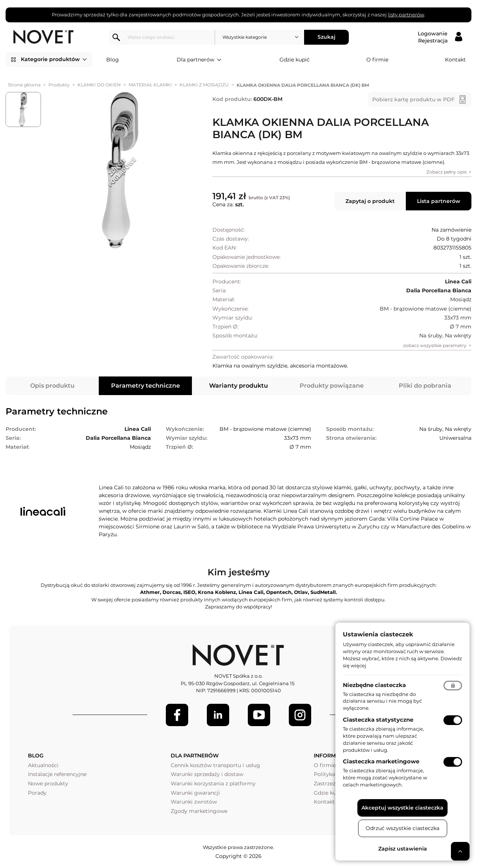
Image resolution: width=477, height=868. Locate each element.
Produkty (59, 85)
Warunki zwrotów (194, 802)
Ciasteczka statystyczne (378, 720)
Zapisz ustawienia (403, 849)
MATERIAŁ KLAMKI (150, 85)
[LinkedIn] (218, 715)
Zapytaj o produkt (370, 201)
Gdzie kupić (295, 60)
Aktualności (43, 765)
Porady (37, 793)
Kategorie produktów (54, 60)
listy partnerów (406, 15)
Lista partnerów (439, 201)
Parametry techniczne (146, 386)
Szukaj (328, 37)
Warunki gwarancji (195, 793)
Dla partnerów (199, 60)
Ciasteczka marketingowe (381, 761)
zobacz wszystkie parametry (435, 345)
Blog (113, 60)
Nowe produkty (48, 783)
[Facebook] (177, 715)
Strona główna (24, 85)
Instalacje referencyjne (57, 774)
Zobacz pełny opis (446, 172)
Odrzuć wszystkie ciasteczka (402, 828)
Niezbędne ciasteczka (374, 685)
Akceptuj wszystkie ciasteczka (402, 808)
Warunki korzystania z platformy (213, 783)
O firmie (377, 60)
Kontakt (455, 60)
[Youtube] (259, 715)
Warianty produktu (238, 386)
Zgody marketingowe (199, 811)
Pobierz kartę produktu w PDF (413, 99)
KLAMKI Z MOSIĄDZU (204, 85)
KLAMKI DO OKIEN (99, 85)
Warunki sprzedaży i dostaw (207, 774)
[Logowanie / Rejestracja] (440, 37)
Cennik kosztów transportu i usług (215, 765)
